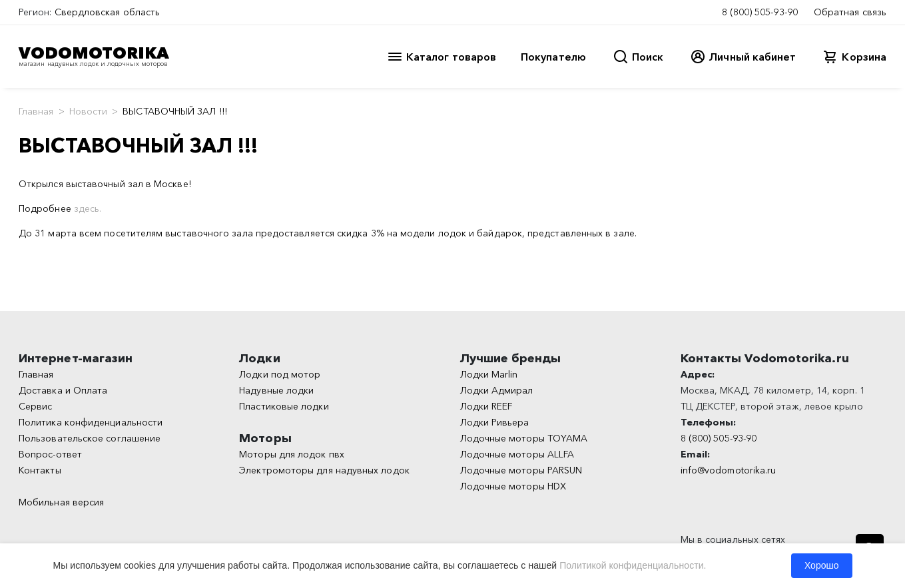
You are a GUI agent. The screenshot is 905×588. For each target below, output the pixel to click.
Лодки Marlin (489, 374)
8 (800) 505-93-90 (760, 12)
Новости (89, 111)
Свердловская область (108, 12)
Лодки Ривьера (495, 422)
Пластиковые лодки (284, 406)
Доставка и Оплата (63, 390)
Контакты (40, 470)
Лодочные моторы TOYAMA (524, 438)
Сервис (35, 406)
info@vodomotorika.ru (729, 470)
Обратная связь (850, 12)
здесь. (88, 208)
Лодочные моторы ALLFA (517, 454)
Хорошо (822, 565)
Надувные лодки (276, 390)
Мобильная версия (61, 502)
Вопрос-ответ (50, 454)
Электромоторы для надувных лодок (324, 470)
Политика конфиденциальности (91, 422)
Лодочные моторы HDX (513, 486)
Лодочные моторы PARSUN (521, 470)
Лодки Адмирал (497, 390)
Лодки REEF (486, 406)
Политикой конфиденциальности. (633, 565)
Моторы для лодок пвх (292, 454)
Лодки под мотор (280, 374)
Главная (36, 111)
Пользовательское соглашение (90, 438)
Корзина (864, 57)
